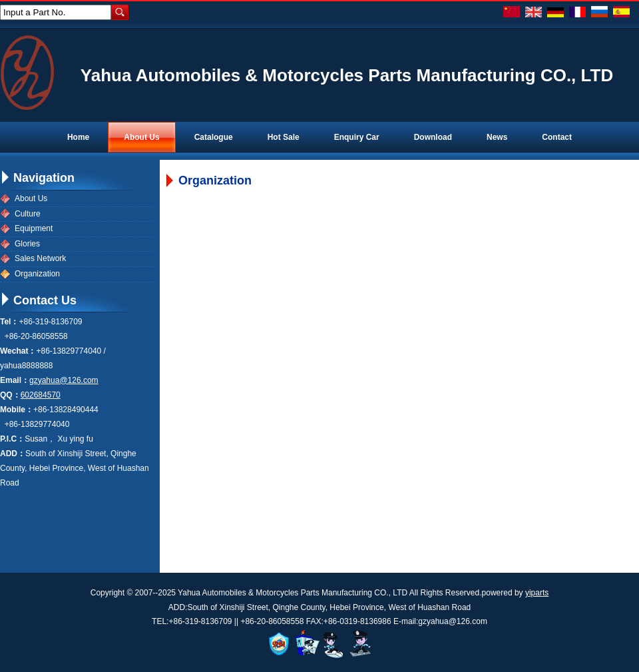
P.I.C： (12, 439)
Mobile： (17, 410)
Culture (28, 214)
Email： (15, 380)
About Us (31, 198)
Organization (37, 274)
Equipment (34, 228)
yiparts (537, 593)
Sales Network (40, 258)
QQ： (10, 395)
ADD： (13, 454)
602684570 (41, 395)
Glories (27, 244)
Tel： (9, 322)
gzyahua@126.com (64, 380)
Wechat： (18, 351)
